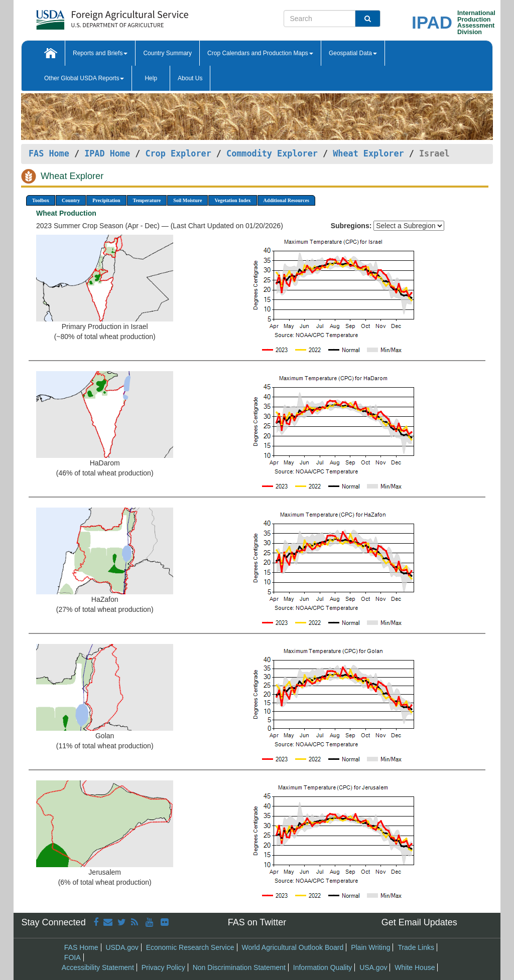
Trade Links (416, 947)
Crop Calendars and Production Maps (260, 53)
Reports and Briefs (100, 53)
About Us (190, 78)
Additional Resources (286, 200)
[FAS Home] (87, 16)
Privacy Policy (163, 967)
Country (71, 200)
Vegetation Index (232, 200)
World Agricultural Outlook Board (292, 947)
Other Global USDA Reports (84, 78)
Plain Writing (370, 947)
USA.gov (373, 967)
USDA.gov (122, 947)
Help (151, 78)
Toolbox (41, 200)
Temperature (147, 200)
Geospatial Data (353, 53)
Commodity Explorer (272, 153)
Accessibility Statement (98, 967)
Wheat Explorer (368, 153)
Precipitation (106, 200)
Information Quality (323, 967)
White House (415, 967)
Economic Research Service (190, 947)
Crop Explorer (178, 153)
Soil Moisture (187, 200)
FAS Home (49, 153)
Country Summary (167, 53)
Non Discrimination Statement (239, 967)
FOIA (73, 957)
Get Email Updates (419, 922)
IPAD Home (107, 153)
